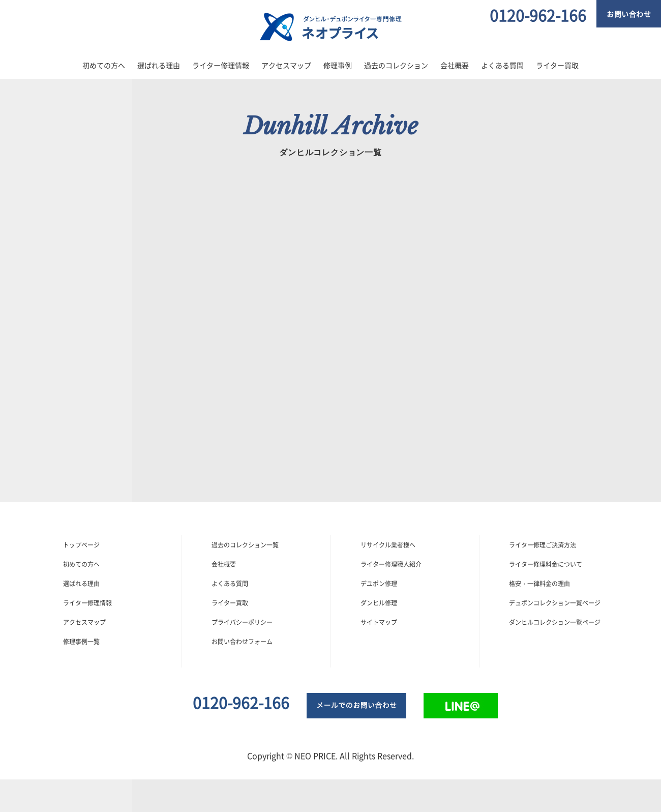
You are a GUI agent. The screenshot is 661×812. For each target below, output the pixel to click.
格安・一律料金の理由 (539, 584)
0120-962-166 (538, 15)
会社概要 (455, 65)
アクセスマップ (286, 65)
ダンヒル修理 (379, 603)
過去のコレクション (396, 65)
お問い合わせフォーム (242, 642)
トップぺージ (81, 545)
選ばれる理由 (159, 65)
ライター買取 (557, 65)
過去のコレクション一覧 (245, 545)
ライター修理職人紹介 (391, 564)
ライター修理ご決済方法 (543, 545)
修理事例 (338, 65)
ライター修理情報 (221, 65)
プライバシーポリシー (242, 622)
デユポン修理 (379, 584)
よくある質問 (502, 65)
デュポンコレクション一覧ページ (555, 603)
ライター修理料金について (546, 564)
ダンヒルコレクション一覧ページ (555, 622)
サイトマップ (379, 622)
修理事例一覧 (81, 642)
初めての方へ (104, 65)
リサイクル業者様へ (388, 545)
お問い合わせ (629, 14)
